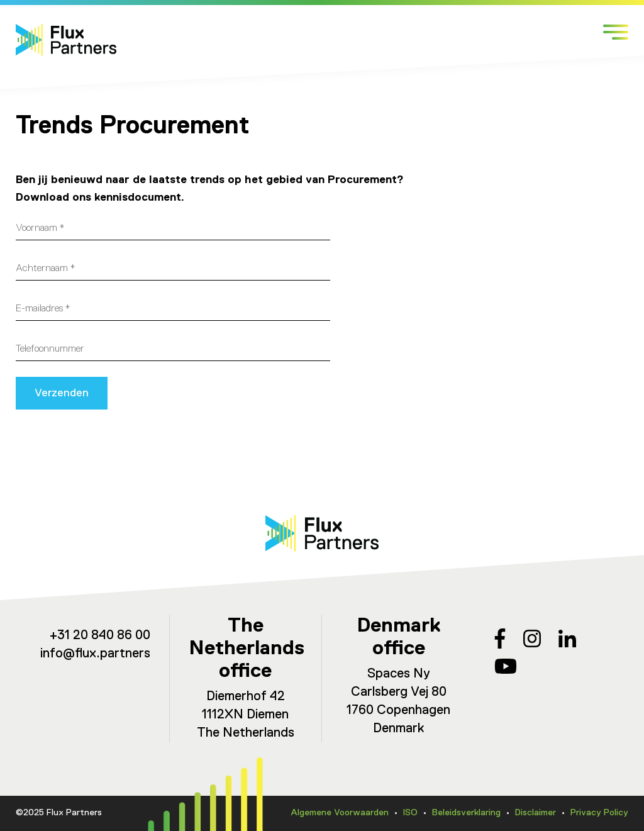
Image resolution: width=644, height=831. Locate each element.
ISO (410, 813)
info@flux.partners (95, 654)
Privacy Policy (599, 813)
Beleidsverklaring (466, 813)
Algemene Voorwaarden (340, 813)
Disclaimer (536, 813)
